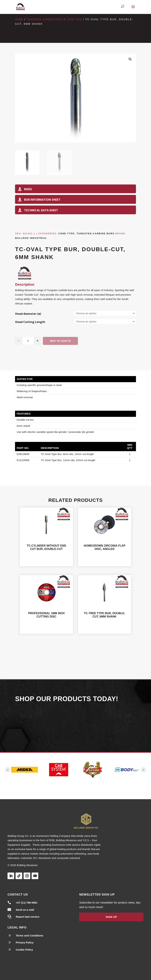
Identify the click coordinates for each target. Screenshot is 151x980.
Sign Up (111, 917)
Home (19, 19)
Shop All (75, 652)
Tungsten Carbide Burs (45, 19)
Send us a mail (25, 910)
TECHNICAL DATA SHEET (41, 210)
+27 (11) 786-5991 (27, 903)
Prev (8, 770)
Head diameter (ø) (28, 314)
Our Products (75, 723)
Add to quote (60, 341)
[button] (130, 59)
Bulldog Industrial (31, 238)
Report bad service (28, 917)
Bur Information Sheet (42, 200)
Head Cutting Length (30, 322)
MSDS (28, 189)
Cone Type (74, 19)
